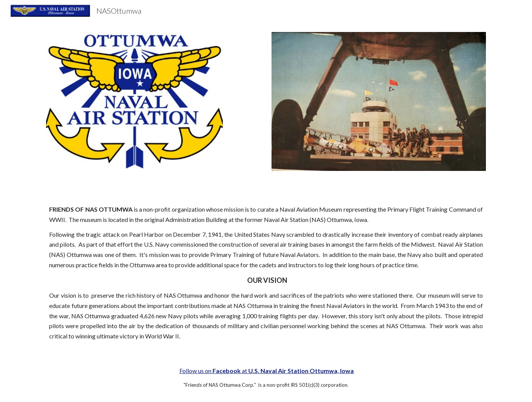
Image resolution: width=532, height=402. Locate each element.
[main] (266, 273)
